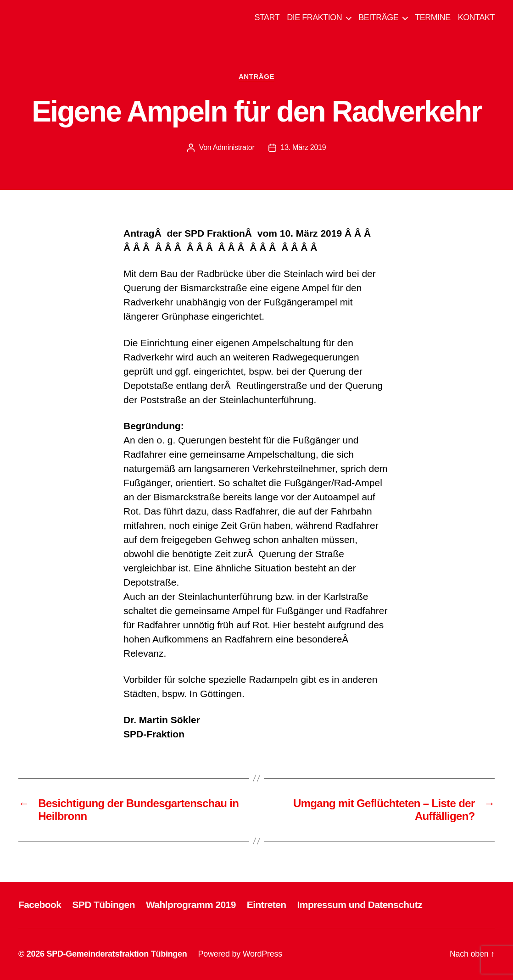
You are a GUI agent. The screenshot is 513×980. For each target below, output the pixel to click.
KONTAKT (476, 17)
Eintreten (267, 905)
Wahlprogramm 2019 (191, 905)
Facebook (40, 905)
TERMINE (433, 17)
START (267, 17)
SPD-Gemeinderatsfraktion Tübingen (117, 954)
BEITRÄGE (378, 17)
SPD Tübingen (103, 905)
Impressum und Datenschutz (360, 905)
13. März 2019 (304, 147)
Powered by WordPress (240, 954)
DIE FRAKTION (314, 17)
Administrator (234, 147)
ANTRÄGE (256, 76)
